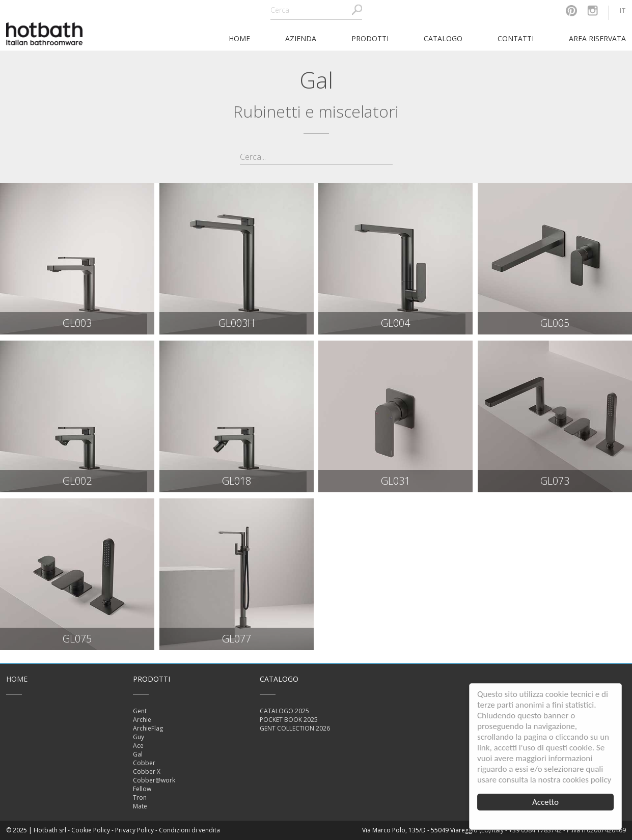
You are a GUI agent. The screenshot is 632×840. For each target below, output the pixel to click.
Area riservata (597, 38)
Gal (138, 754)
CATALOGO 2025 (284, 711)
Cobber (144, 763)
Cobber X (147, 772)
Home (17, 679)
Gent (140, 711)
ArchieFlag (148, 728)
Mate (140, 806)
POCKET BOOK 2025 (289, 720)
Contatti (516, 38)
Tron (140, 797)
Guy (139, 737)
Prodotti (370, 38)
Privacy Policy (134, 830)
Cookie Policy (91, 830)
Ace (138, 746)
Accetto (545, 802)
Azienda (301, 38)
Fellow (142, 789)
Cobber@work (154, 780)
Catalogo (443, 38)
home (239, 38)
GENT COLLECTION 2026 (295, 728)
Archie (142, 720)
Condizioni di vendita (189, 830)
